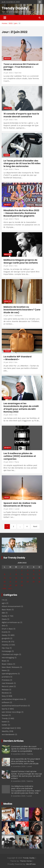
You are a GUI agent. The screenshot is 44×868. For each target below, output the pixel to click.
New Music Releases (11, 667)
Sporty (7, 205)
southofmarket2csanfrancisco (15, 706)
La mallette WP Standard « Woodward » (17, 358)
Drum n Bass (7, 629)
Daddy (7, 155)
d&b (3, 613)
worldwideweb (8, 734)
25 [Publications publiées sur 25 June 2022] (34, 582)
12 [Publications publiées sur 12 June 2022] (39, 574)
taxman (5, 715)
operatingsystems (10, 674)
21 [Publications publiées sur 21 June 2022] (10, 582)
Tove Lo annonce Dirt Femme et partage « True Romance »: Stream (21, 67)
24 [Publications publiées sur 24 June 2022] (28, 582)
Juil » (10, 588)
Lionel (17, 509)
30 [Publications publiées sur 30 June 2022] (22, 585)
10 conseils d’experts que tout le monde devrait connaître (21, 115)
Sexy (4, 696)
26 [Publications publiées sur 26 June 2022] (39, 582)
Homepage (7, 651)
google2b (6, 638)
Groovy (7, 58)
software (6, 702)
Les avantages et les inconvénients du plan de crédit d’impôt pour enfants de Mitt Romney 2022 (21, 408)
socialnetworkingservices (13, 699)
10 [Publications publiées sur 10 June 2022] (28, 574)
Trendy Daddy (15, 8)
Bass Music (6, 610)
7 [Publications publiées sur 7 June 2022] (10, 574)
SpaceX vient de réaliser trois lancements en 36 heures (20, 504)
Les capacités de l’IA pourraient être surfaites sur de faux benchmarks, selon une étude (26, 761)
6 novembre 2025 (18, 754)
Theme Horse (26, 861)
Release (5, 690)
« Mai (4, 588)
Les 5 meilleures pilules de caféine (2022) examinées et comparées (20, 456)
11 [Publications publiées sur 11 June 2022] (34, 574)
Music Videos (7, 664)
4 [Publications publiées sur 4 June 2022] (34, 571)
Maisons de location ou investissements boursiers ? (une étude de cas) (22, 310)
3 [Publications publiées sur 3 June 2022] (28, 571)
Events (5, 632)
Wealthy (8, 301)
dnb (3, 626)
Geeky (7, 497)
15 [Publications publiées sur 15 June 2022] (16, 578)
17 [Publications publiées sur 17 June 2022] (28, 578)
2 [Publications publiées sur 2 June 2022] (22, 571)
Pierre (17, 169)
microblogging (8, 658)
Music (4, 661)
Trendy (7, 351)
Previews (6, 680)
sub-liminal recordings (11, 712)
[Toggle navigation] (5, 18)
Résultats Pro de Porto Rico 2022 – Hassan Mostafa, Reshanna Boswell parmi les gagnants (21, 213)
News (4, 670)
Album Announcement (11, 606)
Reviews (5, 693)
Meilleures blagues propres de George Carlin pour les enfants (21, 261)
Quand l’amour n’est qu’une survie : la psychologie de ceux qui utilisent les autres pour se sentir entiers (26, 775)
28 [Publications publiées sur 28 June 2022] (10, 585)
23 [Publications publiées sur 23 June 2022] (22, 582)
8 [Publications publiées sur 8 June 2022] (16, 574)
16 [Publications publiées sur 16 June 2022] (22, 578)
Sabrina (30, 754)
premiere (6, 677)
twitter (5, 725)
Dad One (18, 73)
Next (35, 526)
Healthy (8, 108)
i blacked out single (10, 654)
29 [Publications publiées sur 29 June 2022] (16, 585)
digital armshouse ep (11, 622)
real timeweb (8, 683)
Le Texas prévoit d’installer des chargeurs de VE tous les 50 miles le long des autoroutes (22, 163)
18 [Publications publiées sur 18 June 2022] (34, 578)
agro (4, 603)
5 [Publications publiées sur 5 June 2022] (39, 571)
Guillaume (18, 315)
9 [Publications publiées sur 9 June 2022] (22, 574)
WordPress (31, 864)
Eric (16, 120)
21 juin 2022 (8, 73)
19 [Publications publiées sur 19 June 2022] (39, 578)
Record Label (8, 686)
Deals (4, 619)
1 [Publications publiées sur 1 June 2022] (16, 571)
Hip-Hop (5, 648)
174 (3, 600)
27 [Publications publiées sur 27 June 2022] (5, 585)
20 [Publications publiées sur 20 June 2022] (5, 582)
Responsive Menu (40, 2)
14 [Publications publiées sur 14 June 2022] (10, 578)
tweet (4, 722)
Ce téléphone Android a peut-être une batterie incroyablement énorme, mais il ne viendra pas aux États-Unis (26, 790)
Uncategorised (8, 728)
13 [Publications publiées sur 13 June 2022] (5, 578)
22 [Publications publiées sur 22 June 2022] (16, 582)
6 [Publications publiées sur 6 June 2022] (5, 574)
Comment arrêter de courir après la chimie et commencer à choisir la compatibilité (26, 749)
